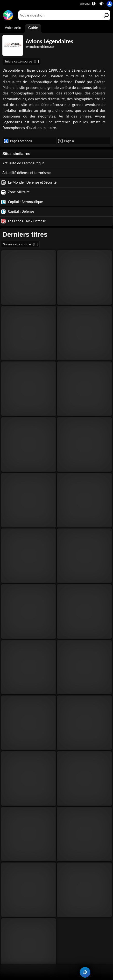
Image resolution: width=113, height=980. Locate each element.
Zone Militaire (15, 192)
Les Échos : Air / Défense (24, 221)
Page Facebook (18, 141)
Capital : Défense (18, 211)
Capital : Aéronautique (22, 202)
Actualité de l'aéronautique (23, 163)
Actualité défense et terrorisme (27, 173)
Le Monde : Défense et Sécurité (29, 182)
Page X (66, 141)
